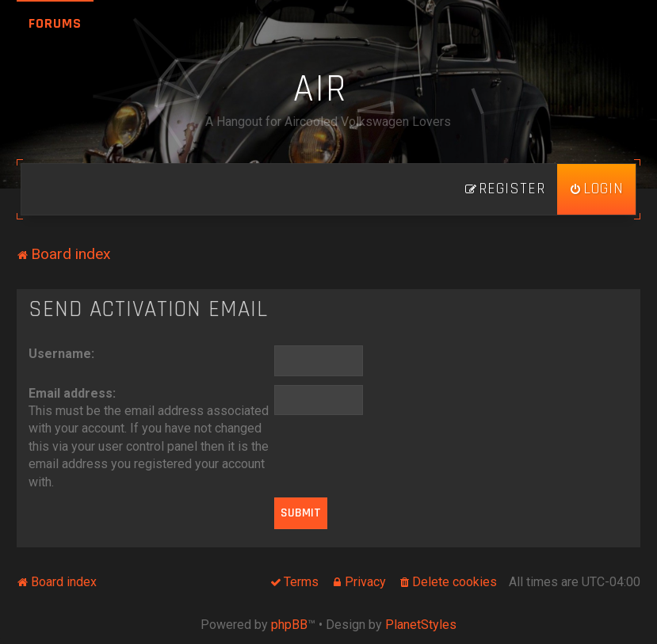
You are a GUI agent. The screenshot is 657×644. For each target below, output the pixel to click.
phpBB (289, 625)
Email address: (72, 393)
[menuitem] (596, 189)
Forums (55, 23)
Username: (61, 354)
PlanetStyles (421, 625)
